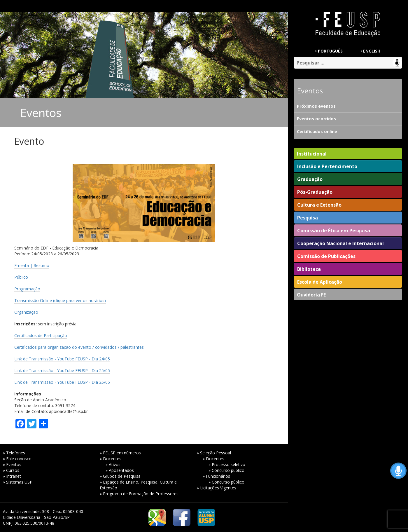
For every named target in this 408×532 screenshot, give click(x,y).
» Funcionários (216, 476)
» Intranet (12, 476)
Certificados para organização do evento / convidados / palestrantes (79, 347)
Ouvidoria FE (311, 295)
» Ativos (113, 464)
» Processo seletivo (227, 464)
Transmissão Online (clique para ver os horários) (60, 300)
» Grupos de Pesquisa (120, 476)
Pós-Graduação (315, 192)
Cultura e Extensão (319, 205)
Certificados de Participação (41, 335)
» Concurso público (226, 470)
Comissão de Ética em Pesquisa (334, 231)
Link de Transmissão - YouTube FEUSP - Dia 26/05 (62, 382)
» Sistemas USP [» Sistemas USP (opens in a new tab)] (18, 482)
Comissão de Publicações (326, 256)
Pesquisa (308, 218)
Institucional (312, 154)
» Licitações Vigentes (217, 488)
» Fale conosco (17, 459)
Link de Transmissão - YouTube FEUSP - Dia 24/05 (62, 359)
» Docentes (111, 459)
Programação (27, 289)
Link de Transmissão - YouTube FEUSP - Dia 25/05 (62, 370)
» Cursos (11, 470)
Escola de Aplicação (320, 282)
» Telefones (14, 453)
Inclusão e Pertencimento (327, 166)
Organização (26, 312)
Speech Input (397, 63)
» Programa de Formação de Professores (139, 494)
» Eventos (12, 464)
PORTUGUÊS (330, 51)
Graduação (310, 179)
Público (21, 277)
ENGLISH (372, 51)
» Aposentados (120, 470)
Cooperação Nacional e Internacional (340, 243)
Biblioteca (309, 269)
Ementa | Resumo (32, 265)
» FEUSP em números (120, 453)
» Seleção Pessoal (214, 453)
